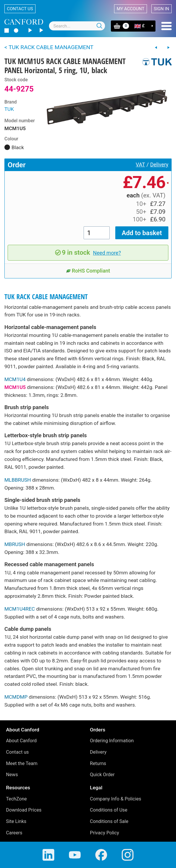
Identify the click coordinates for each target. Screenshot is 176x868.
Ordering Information (112, 741)
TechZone (17, 799)
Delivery (159, 165)
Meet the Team (22, 763)
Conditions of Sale (109, 821)
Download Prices (24, 810)
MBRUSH (15, 544)
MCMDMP (16, 697)
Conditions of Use (109, 810)
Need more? (107, 253)
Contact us (20, 9)
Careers (14, 833)
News (12, 775)
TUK (9, 109)
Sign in (161, 9)
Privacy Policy (105, 833)
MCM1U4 (15, 379)
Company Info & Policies (116, 799)
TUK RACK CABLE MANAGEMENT (46, 297)
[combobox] (77, 26)
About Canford (21, 741)
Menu (166, 26)
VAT (141, 165)
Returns (98, 763)
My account (131, 9)
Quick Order (102, 775)
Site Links (16, 821)
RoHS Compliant (88, 271)
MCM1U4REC (20, 609)
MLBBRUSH (18, 480)
